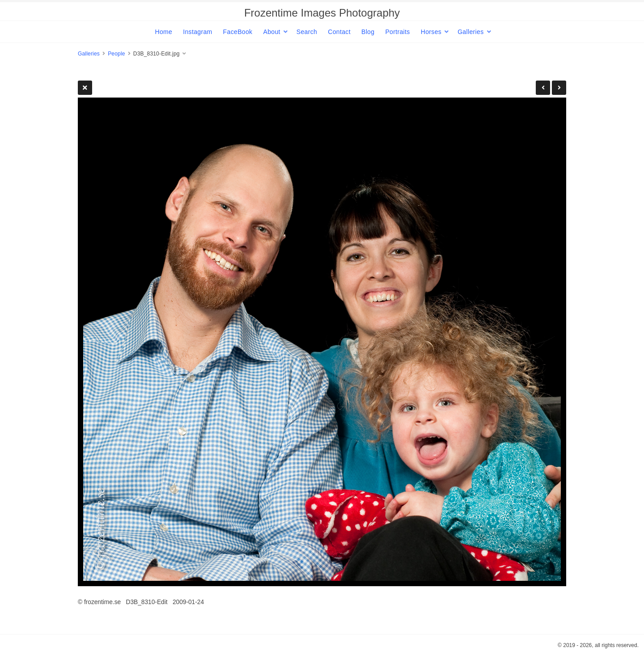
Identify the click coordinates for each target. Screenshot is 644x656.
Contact (339, 32)
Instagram (197, 32)
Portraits (397, 32)
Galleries (470, 32)
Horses (431, 32)
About (271, 32)
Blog (368, 32)
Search (307, 32)
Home (163, 32)
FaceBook (238, 32)
